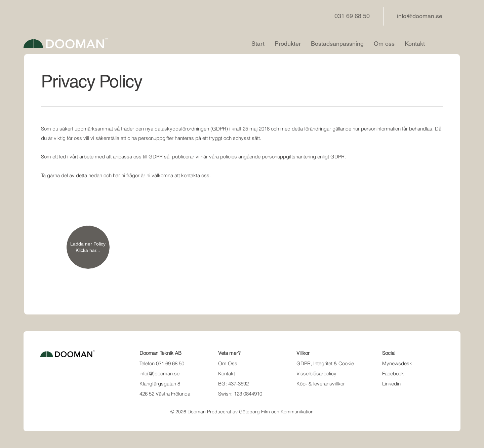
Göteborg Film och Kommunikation (276, 412)
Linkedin (391, 384)
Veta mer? (229, 353)
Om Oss (228, 363)
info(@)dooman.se (159, 374)
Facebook (393, 374)
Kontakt (227, 374)
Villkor (303, 353)
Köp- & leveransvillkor (321, 384)
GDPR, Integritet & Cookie (325, 363)
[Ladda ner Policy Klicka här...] (88, 247)
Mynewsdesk (397, 363)
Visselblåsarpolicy (316, 374)
